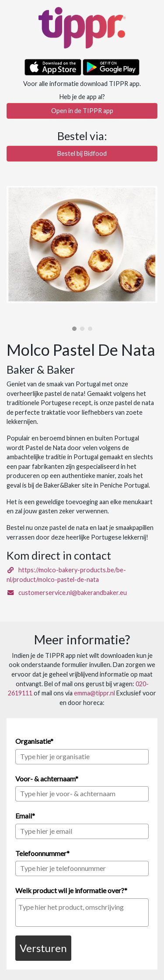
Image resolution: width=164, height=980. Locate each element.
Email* (25, 816)
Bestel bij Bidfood (82, 153)
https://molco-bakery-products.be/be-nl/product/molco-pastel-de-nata (66, 575)
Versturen (43, 948)
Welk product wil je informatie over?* (71, 890)
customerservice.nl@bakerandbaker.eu (67, 593)
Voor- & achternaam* (47, 779)
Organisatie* (34, 741)
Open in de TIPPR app (82, 111)
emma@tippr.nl (94, 693)
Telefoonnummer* (42, 853)
